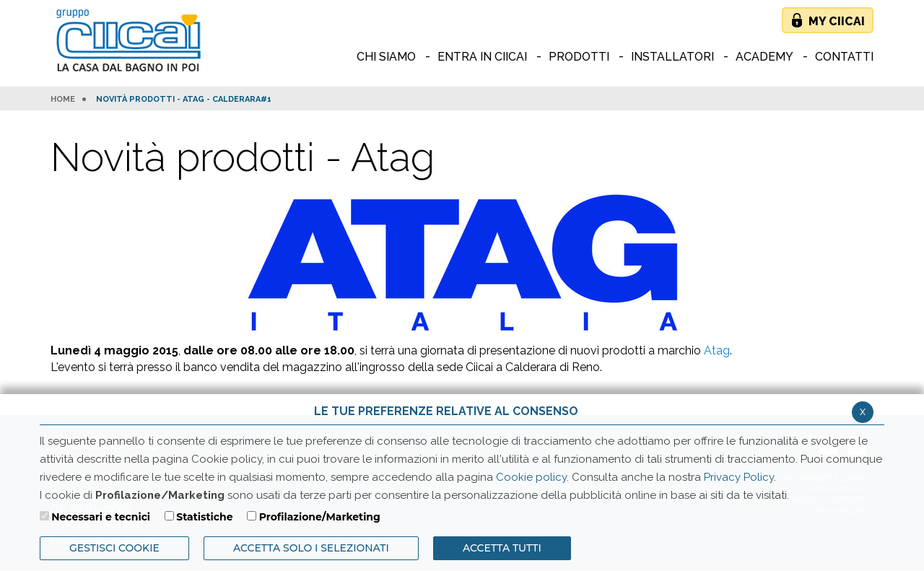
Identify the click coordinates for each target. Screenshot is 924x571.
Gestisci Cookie (114, 548)
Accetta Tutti (502, 548)
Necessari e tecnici (101, 517)
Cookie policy (531, 477)
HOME (63, 100)
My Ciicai (837, 21)
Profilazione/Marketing (320, 517)
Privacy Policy (739, 477)
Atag (717, 350)
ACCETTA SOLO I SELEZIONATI (311, 548)
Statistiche (204, 517)
